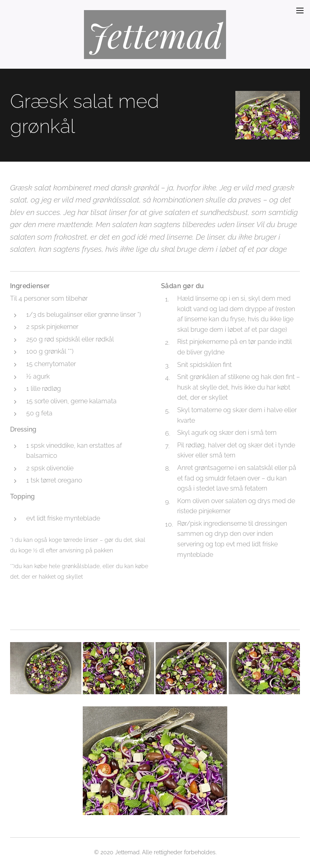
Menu (300, 11)
